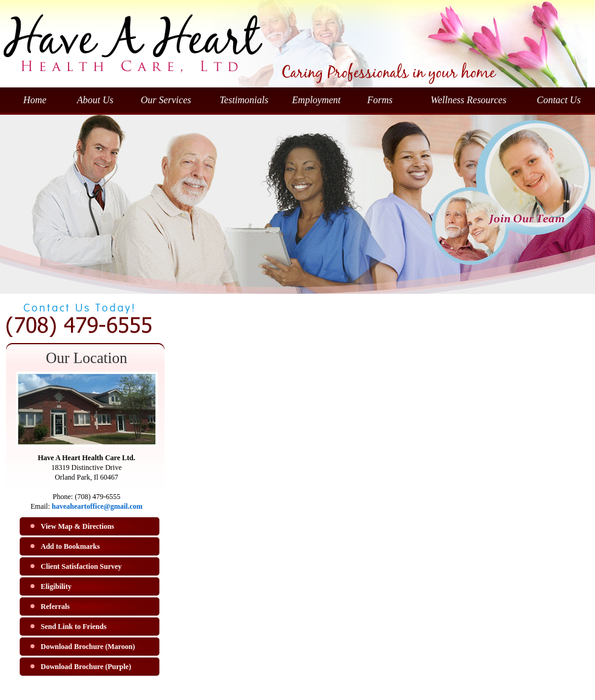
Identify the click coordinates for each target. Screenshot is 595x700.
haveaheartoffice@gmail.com (97, 506)
